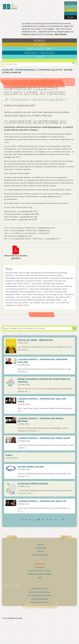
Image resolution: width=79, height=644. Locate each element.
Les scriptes (40, 567)
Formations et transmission (39, 53)
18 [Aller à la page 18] (22, 520)
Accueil (71, 3)
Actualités (40, 40)
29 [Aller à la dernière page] (63, 520)
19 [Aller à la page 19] (26, 520)
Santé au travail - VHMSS (40, 49)
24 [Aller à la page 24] (47, 520)
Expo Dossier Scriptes (40, 602)
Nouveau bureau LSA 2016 (31, 467)
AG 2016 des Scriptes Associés (33, 484)
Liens (39, 57)
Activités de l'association (40, 592)
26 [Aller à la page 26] (55, 520)
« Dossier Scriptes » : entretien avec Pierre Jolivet (44, 438)
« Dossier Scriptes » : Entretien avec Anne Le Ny (42, 501)
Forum (71, 17)
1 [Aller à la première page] (16, 520)
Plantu (9, 455)
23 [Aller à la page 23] (43, 520)
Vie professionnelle (26, 70)
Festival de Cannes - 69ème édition (35, 340)
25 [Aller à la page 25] (51, 520)
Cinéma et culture (40, 589)
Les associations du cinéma (39, 596)
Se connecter (71, 13)
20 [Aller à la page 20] (30, 520)
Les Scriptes (40, 45)
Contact (71, 10)
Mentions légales (41, 555)
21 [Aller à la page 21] (35, 520)
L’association (71, 7)
